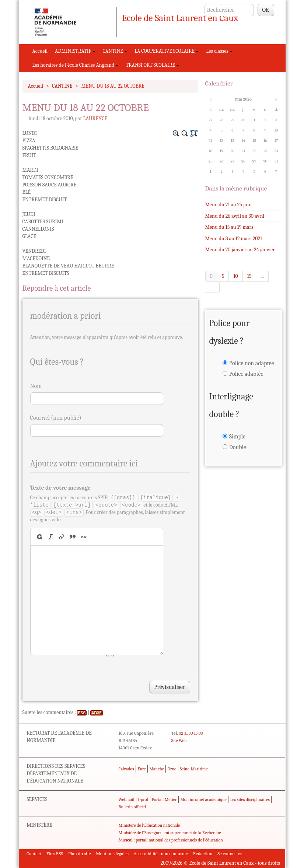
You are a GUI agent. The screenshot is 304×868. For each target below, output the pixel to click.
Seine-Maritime (194, 769)
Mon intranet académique (203, 799)
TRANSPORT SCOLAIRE (152, 65)
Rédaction (203, 853)
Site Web (179, 741)
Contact (34, 853)
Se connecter (230, 853)
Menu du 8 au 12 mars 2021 (234, 239)
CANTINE (115, 51)
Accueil (40, 51)
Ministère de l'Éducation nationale (149, 825)
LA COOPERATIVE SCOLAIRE (167, 51)
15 (249, 276)
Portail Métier (164, 799)
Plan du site (79, 853)
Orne (172, 769)
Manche (157, 769)
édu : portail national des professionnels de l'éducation (171, 840)
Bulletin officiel (132, 807)
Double (238, 447)
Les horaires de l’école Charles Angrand (76, 65)
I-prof (143, 799)
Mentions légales (112, 853)
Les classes (219, 51)
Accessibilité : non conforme (161, 853)
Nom (36, 386)
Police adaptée (246, 374)
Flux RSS (55, 853)
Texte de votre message (61, 488)
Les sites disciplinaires (250, 799)
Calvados (126, 769)
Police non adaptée (252, 363)
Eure (142, 769)
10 (235, 276)
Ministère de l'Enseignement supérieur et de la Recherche (170, 833)
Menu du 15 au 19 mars (229, 227)
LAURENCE (95, 118)
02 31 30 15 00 (191, 733)
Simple (237, 437)
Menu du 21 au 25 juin (228, 205)
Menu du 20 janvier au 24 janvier (240, 250)
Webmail (127, 799)
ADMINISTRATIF (75, 51)
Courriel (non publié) (56, 418)
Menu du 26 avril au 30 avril (235, 216)
